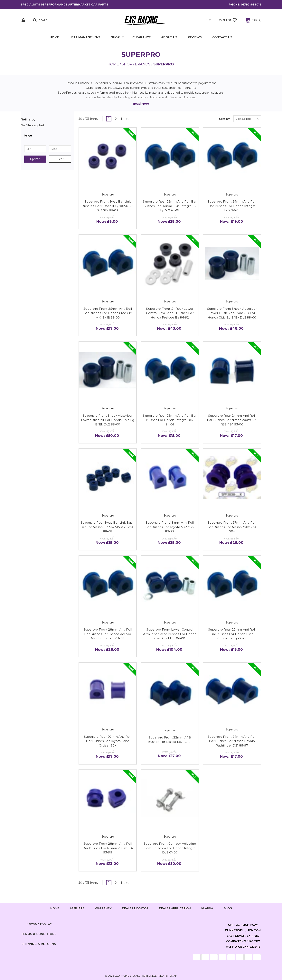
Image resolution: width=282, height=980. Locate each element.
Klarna (207, 908)
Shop (118, 37)
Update (35, 159)
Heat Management (85, 37)
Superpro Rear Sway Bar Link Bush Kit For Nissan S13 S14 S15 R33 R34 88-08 (108, 527)
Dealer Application (175, 908)
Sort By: (225, 119)
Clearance (141, 37)
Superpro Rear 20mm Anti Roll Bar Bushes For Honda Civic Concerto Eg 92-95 (232, 634)
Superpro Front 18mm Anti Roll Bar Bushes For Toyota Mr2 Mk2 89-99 (170, 527)
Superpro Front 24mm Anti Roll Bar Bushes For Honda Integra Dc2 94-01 (232, 206)
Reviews (195, 37)
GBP (206, 20)
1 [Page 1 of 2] (109, 119)
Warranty (103, 908)
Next (126, 119)
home (55, 908)
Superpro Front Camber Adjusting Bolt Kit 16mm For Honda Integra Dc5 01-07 (170, 848)
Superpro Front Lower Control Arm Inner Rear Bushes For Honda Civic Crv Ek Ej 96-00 (170, 634)
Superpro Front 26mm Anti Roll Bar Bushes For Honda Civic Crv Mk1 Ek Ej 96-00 (108, 313)
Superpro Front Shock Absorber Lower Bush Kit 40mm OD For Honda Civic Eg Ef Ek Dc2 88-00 (232, 313)
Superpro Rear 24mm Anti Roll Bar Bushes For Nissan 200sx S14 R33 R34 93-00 (232, 420)
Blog (228, 908)
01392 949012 (251, 5)
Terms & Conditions (39, 934)
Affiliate (77, 908)
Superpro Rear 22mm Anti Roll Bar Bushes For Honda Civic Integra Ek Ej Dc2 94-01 (170, 206)
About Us (169, 37)
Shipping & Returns (39, 944)
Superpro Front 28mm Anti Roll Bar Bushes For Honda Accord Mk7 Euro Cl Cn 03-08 (108, 634)
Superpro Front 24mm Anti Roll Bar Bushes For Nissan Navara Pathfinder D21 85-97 (232, 741)
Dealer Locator (135, 908)
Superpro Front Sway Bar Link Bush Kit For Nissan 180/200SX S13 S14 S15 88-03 (108, 206)
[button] (48, 136)
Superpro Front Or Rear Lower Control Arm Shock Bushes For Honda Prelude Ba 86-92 (170, 313)
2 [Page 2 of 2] (116, 119)
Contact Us (222, 37)
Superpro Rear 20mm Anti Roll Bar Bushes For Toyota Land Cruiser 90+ (108, 741)
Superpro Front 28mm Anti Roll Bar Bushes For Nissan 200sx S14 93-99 (108, 848)
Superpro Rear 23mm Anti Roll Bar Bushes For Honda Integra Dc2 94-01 (170, 420)
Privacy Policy (39, 924)
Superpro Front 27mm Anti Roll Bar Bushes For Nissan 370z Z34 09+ (232, 527)
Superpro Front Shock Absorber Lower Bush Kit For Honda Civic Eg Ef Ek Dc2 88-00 (108, 420)
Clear (60, 159)
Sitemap (172, 976)
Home (54, 37)
